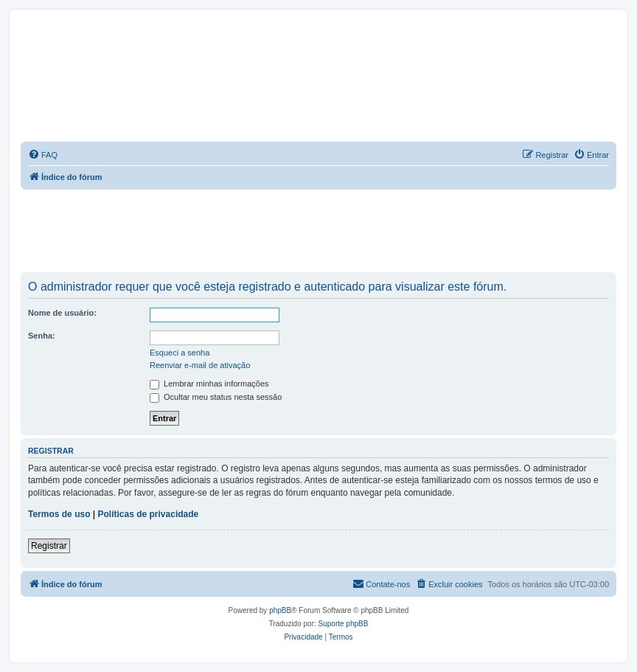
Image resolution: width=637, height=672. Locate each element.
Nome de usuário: (62, 313)
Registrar (49, 546)
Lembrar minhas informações (209, 384)
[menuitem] (43, 155)
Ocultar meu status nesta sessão (216, 397)
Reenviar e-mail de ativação (200, 365)
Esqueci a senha (180, 353)
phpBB (280, 610)
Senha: (42, 336)
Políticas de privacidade (149, 514)
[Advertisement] (318, 230)
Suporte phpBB (344, 624)
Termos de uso (59, 514)
